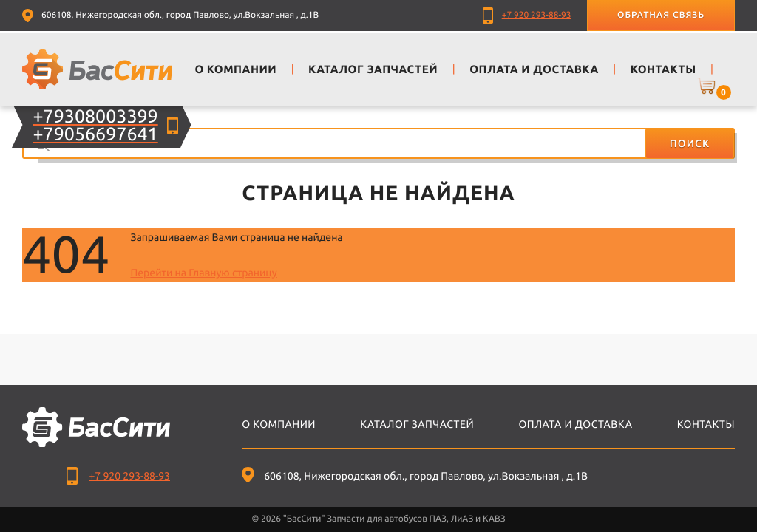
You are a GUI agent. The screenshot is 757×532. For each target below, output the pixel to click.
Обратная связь (661, 15)
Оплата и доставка (575, 424)
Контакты (706, 424)
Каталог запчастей (417, 424)
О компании (279, 424)
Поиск (690, 143)
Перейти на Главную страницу (203, 273)
